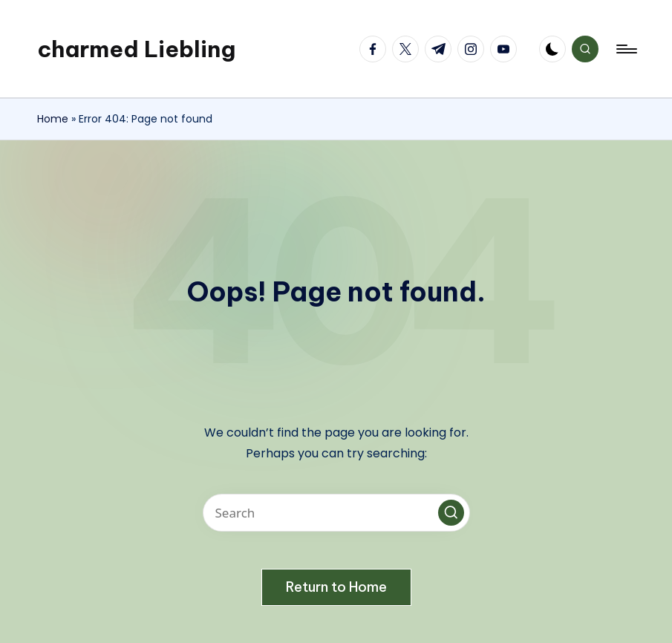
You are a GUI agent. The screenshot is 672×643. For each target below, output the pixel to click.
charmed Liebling (136, 49)
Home (53, 119)
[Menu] (626, 49)
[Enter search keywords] (336, 513)
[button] (451, 513)
